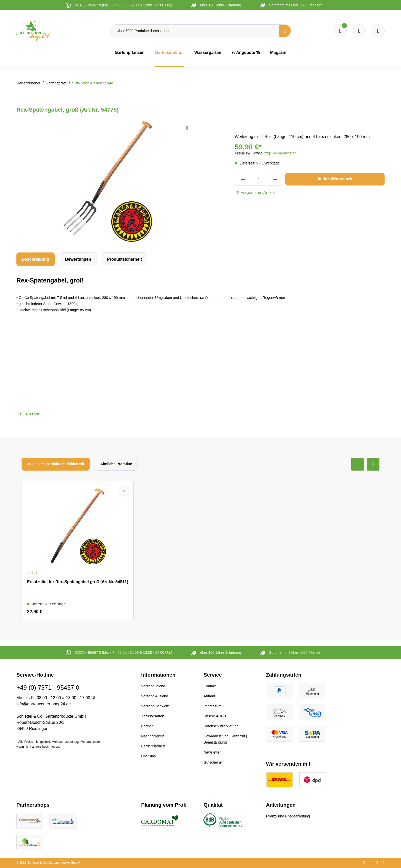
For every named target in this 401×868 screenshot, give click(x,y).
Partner (147, 726)
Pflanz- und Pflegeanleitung (288, 816)
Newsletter (212, 752)
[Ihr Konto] (378, 31)
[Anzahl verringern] (243, 179)
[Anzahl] (259, 179)
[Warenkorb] (359, 31)
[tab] (36, 259)
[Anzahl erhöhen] (275, 179)
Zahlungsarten (153, 716)
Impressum (212, 706)
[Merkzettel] (340, 31)
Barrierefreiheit (153, 746)
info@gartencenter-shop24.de (44, 704)
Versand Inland (153, 686)
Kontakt (209, 686)
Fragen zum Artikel (255, 193)
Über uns (148, 756)
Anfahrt (209, 696)
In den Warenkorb (335, 179)
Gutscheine (213, 762)
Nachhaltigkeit (152, 736)
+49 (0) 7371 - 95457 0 (48, 687)
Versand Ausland (155, 696)
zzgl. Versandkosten (280, 153)
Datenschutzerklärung (221, 726)
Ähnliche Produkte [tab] (116, 464)
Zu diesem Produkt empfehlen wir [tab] (56, 464)
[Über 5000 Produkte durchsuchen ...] (194, 31)
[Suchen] (285, 31)
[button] (28, 413)
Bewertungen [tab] (78, 259)
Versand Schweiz (155, 706)
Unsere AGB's (215, 716)
